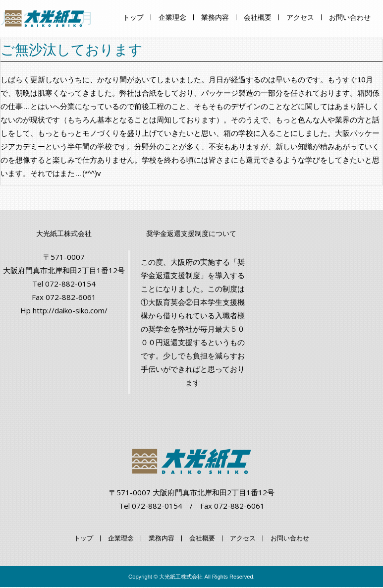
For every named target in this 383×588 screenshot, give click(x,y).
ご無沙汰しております (72, 50)
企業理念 (172, 17)
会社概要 (258, 17)
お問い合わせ (350, 17)
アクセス (300, 17)
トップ (133, 17)
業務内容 (215, 17)
